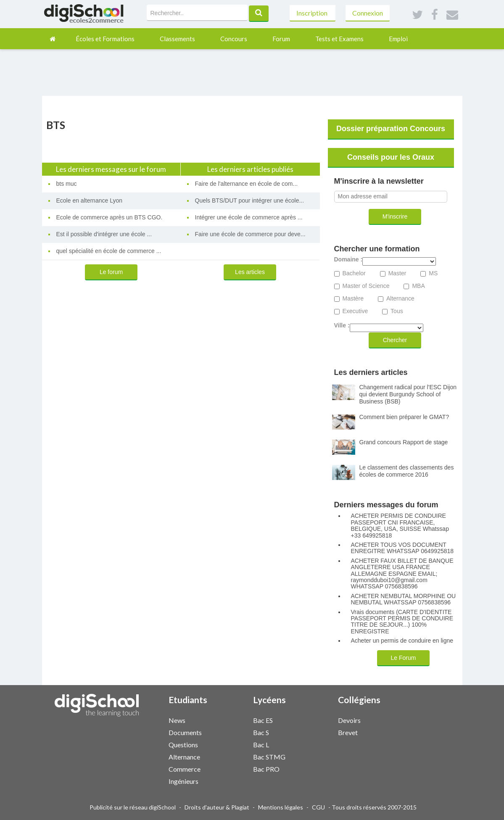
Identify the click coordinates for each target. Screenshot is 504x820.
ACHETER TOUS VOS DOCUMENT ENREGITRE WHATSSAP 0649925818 (402, 548)
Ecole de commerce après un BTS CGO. (110, 217)
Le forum (111, 272)
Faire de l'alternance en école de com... (247, 184)
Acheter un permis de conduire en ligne (402, 641)
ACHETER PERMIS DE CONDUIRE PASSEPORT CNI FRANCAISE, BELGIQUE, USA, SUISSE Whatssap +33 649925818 (400, 526)
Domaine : (348, 260)
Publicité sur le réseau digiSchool (133, 807)
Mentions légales (281, 807)
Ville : (342, 326)
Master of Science (366, 286)
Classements (177, 39)
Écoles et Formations (105, 39)
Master (397, 273)
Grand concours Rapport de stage (404, 442)
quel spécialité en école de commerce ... (109, 251)
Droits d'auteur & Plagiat (217, 807)
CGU (318, 807)
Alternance (400, 299)
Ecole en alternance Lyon (89, 200)
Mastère (353, 299)
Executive (355, 311)
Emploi (398, 39)
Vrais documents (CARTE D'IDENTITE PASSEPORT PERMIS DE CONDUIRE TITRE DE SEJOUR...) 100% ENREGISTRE (402, 622)
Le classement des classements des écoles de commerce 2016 (407, 471)
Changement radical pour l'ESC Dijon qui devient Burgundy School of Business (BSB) (408, 394)
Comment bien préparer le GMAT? (404, 417)
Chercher (395, 340)
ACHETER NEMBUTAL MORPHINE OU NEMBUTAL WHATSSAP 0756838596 (404, 599)
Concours (234, 39)
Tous (397, 311)
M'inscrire (395, 216)
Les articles (250, 272)
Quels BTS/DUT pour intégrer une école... (250, 200)
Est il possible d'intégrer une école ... (104, 234)
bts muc (67, 184)
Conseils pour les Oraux (391, 157)
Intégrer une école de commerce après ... (249, 217)
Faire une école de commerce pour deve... (250, 234)
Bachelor (354, 273)
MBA (418, 286)
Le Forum (404, 658)
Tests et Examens (339, 39)
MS (433, 273)
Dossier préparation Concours (391, 129)
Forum (281, 39)
